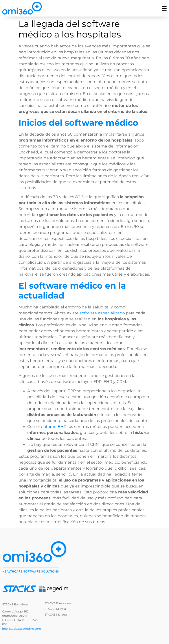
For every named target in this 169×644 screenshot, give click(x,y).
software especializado (102, 313)
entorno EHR (54, 427)
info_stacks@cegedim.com (22, 629)
